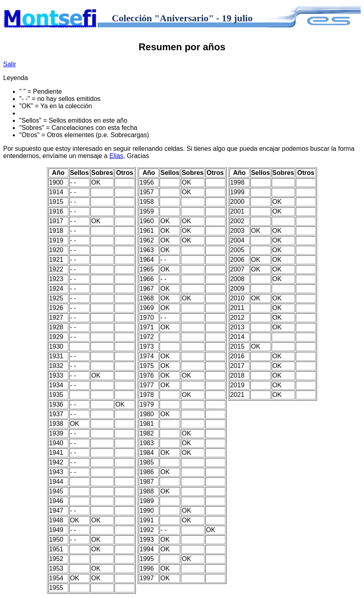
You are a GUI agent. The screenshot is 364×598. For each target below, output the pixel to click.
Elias (116, 156)
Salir (10, 64)
